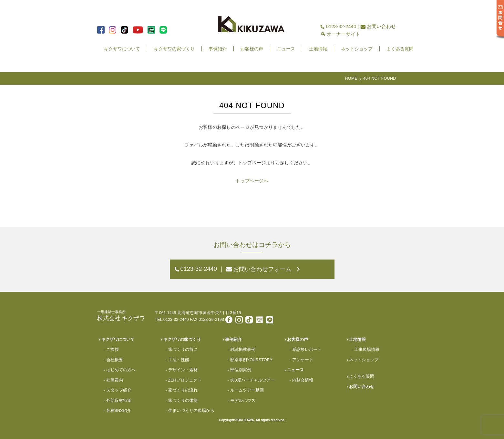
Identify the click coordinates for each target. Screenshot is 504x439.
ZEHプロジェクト (185, 380)
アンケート (303, 360)
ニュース (286, 49)
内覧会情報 (303, 380)
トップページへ (252, 181)
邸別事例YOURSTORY (251, 360)
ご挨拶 (113, 350)
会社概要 (115, 360)
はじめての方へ (121, 370)
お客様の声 (252, 49)
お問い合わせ (381, 26)
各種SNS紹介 (119, 411)
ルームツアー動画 (247, 390)
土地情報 (318, 49)
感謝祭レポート (307, 350)
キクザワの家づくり (174, 49)
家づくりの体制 (183, 401)
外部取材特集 (119, 401)
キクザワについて (122, 49)
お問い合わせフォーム (262, 269)
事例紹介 (218, 49)
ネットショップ (357, 49)
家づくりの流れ (183, 390)
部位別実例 (241, 370)
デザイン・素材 (183, 370)
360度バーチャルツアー (252, 380)
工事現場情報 (367, 350)
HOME (351, 78)
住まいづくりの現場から (191, 411)
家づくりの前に (183, 350)
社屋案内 (115, 380)
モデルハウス (243, 401)
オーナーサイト (343, 34)
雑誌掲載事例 (243, 350)
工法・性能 (179, 360)
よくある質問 (400, 49)
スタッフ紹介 (119, 390)
